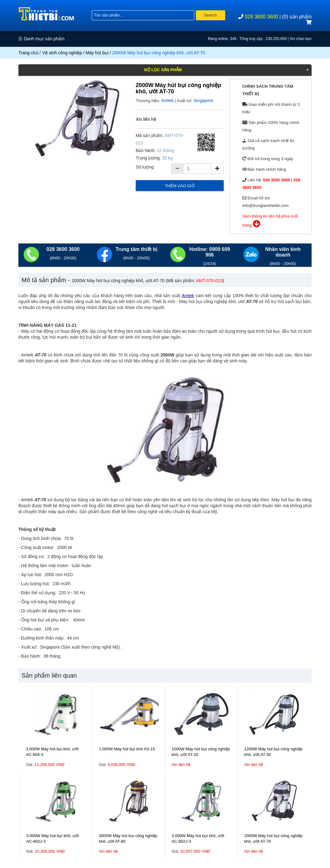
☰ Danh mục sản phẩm (41, 39)
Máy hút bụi (97, 53)
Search (210, 15)
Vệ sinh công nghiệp (62, 53)
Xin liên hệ (146, 119)
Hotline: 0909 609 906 (210, 252)
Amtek (167, 101)
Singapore (203, 101)
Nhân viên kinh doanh (283, 252)
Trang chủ (28, 53)
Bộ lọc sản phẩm (163, 70)
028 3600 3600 (262, 17)
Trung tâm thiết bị (136, 249)
